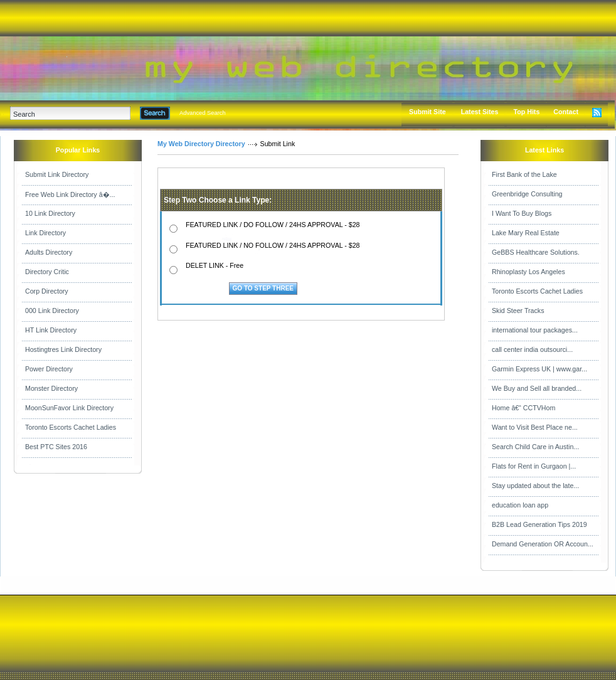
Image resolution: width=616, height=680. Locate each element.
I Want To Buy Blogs (522, 213)
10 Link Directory (50, 213)
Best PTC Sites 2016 (56, 447)
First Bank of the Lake (524, 174)
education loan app (520, 505)
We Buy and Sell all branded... (537, 388)
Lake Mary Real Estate (526, 233)
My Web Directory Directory (201, 144)
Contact (566, 112)
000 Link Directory (52, 311)
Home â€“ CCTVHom (523, 408)
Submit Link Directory (57, 174)
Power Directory (49, 369)
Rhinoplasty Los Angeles (528, 272)
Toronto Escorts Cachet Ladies (71, 427)
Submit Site (427, 112)
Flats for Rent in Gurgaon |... (534, 466)
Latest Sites (480, 112)
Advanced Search (203, 113)
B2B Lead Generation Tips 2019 (539, 524)
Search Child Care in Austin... (535, 447)
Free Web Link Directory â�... (70, 194)
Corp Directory (47, 291)
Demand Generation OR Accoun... (543, 544)
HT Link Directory (51, 330)
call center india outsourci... (532, 349)
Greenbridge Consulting (527, 194)
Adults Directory (49, 252)
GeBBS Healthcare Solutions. (536, 252)
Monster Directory (51, 388)
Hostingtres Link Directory (63, 349)
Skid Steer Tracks (518, 311)
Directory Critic (47, 272)
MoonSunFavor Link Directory (69, 408)
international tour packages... (535, 330)
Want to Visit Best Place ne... (535, 427)
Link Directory (45, 233)
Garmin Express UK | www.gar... (539, 369)
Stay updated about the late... (535, 486)
